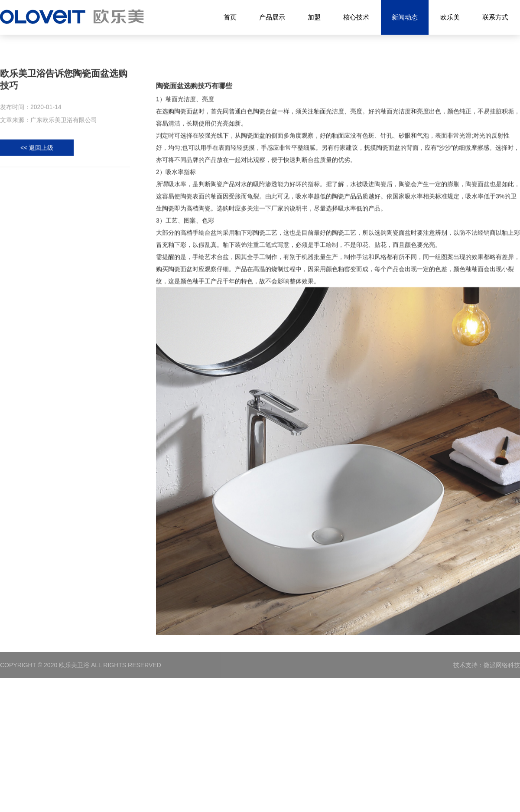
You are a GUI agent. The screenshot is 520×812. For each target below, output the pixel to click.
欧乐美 (450, 17)
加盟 (314, 17)
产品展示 (272, 17)
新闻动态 (405, 17)
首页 (230, 17)
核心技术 (356, 17)
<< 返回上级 (37, 150)
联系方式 (495, 17)
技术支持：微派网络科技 (487, 665)
